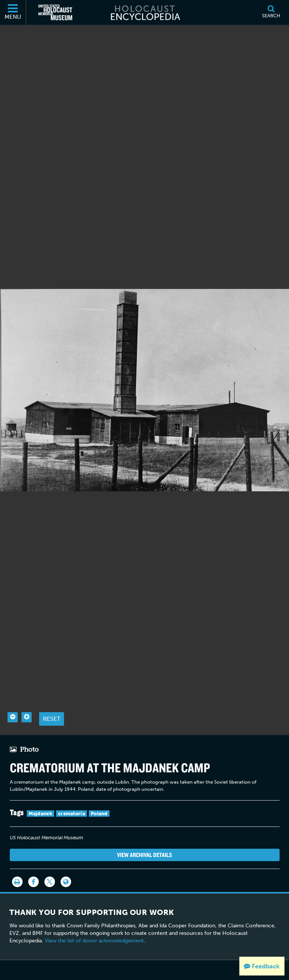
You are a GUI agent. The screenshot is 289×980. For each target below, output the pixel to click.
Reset (52, 719)
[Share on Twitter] (50, 882)
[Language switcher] (66, 882)
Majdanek (40, 814)
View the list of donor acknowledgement (94, 941)
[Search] (271, 12)
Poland (99, 814)
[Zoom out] (13, 717)
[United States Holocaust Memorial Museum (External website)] (55, 12)
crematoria (71, 814)
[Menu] (13, 12)
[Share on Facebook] (33, 882)
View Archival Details (144, 855)
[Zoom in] (27, 717)
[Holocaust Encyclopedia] (145, 12)
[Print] (17, 882)
